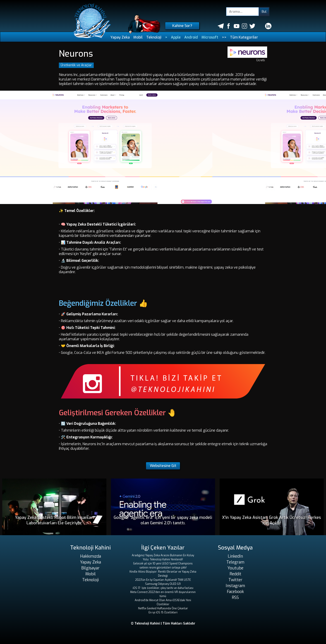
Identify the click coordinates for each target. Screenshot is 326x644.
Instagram (235, 586)
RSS (235, 598)
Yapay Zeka (120, 37)
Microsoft (210, 37)
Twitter (235, 580)
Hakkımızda (91, 556)
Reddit (235, 574)
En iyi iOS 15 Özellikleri (163, 612)
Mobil (138, 37)
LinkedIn (235, 556)
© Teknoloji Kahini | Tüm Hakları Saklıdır (163, 623)
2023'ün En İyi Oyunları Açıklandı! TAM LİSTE (163, 580)
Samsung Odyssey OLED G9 (163, 584)
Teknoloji (154, 37)
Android (191, 37)
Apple (176, 37)
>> (224, 37)
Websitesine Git (163, 466)
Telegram (235, 562)
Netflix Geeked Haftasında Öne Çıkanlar (163, 608)
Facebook (235, 592)
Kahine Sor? (182, 26)
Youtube (235, 568)
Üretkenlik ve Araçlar (76, 65)
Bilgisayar (90, 568)
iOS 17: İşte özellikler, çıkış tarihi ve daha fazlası (163, 588)
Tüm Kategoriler (244, 37)
